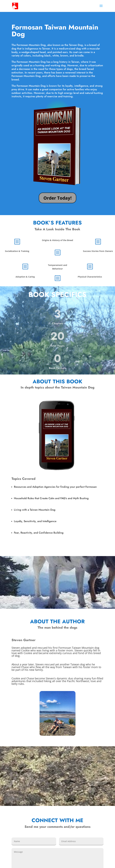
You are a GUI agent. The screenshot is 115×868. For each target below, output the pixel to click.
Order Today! (57, 198)
